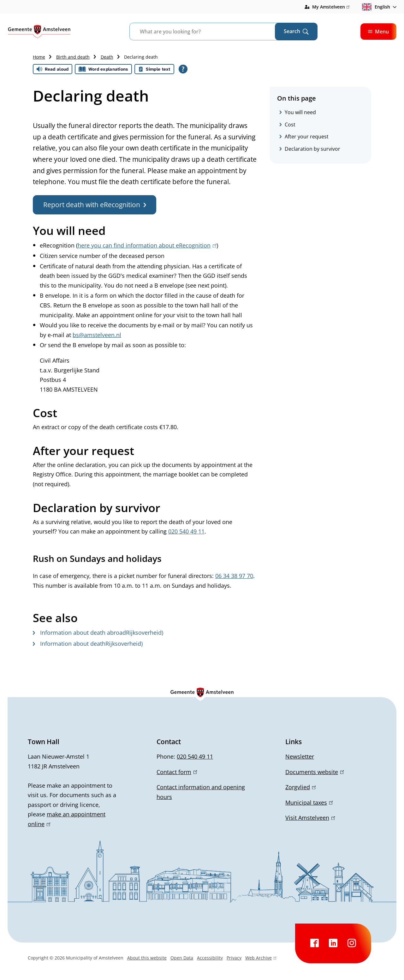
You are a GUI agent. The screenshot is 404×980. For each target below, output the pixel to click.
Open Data (182, 958)
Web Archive (261, 959)
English (376, 7)
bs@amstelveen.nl (97, 335)
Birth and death (73, 57)
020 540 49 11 (195, 756)
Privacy (234, 958)
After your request (307, 137)
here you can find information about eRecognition (147, 245)
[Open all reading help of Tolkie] (183, 69)
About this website (147, 958)
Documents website (315, 772)
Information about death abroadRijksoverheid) (98, 633)
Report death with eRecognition (95, 205)
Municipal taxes (309, 802)
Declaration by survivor (312, 149)
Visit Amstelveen (310, 818)
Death (107, 57)
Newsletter (300, 756)
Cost (290, 125)
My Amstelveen (331, 7)
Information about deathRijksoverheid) (88, 644)
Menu (378, 32)
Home (39, 57)
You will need (300, 112)
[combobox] (210, 32)
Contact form (177, 772)
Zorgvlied (300, 787)
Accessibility (210, 958)
